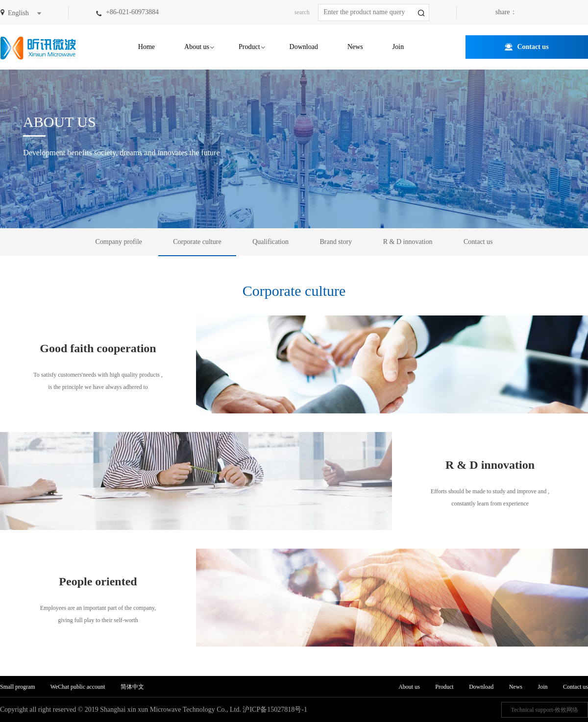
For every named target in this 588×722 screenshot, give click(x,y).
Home (147, 47)
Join (398, 47)
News (355, 47)
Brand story (336, 242)
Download (304, 47)
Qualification (270, 242)
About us (197, 47)
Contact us (533, 47)
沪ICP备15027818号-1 (275, 710)
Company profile (119, 242)
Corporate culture (197, 242)
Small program (18, 687)
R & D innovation (408, 242)
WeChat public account (78, 687)
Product (249, 47)
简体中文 (132, 687)
